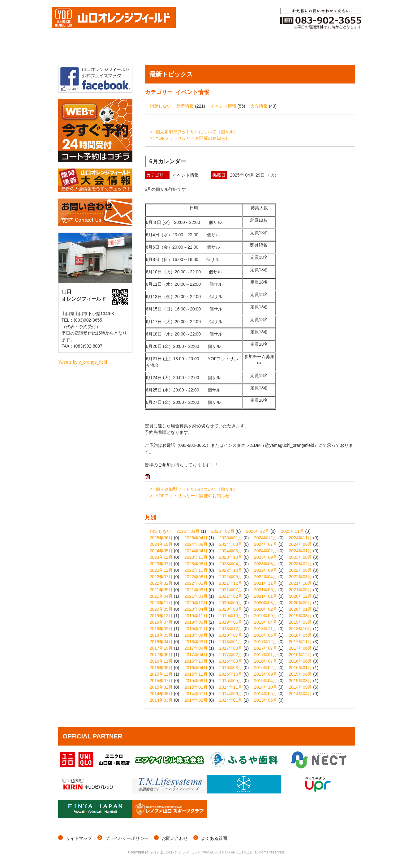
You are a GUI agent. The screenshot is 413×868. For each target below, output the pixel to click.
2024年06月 (301, 544)
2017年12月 (266, 642)
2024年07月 (266, 544)
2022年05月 (231, 577)
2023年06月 (196, 564)
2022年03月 (301, 577)
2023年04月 (231, 564)
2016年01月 (301, 668)
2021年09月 (161, 590)
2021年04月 (161, 596)
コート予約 (217, 50)
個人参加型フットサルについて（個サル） (197, 132)
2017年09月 (196, 648)
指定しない (161, 106)
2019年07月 (161, 622)
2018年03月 (196, 642)
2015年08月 (301, 674)
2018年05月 (301, 635)
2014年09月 (301, 687)
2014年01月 (231, 700)
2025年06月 (161, 538)
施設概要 (338, 50)
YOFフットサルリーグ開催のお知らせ (193, 138)
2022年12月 (161, 570)
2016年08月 (231, 661)
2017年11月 (301, 642)
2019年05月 (231, 622)
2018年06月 (266, 635)
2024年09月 (196, 544)
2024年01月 (301, 551)
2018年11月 (266, 629)
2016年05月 (161, 668)
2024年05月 (161, 551)
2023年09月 (266, 557)
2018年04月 (161, 642)
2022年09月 (266, 570)
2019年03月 (301, 622)
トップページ (74, 50)
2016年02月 (266, 668)
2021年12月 (231, 583)
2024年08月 (231, 544)
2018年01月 (231, 642)
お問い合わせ (175, 838)
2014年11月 (231, 687)
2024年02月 (266, 551)
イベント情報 (175, 50)
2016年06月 (301, 661)
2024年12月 (266, 538)
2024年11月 (301, 538)
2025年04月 (196, 538)
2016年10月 (196, 661)
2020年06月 (301, 603)
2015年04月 (266, 681)
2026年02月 (223, 531)
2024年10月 (161, 544)
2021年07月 (231, 590)
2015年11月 (196, 674)
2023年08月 (301, 557)
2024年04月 (196, 551)
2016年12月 (301, 655)
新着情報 (185, 106)
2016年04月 (196, 668)
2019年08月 (301, 616)
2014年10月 (266, 687)
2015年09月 (266, 674)
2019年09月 (266, 616)
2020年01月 (301, 609)
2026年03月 (188, 531)
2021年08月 (196, 590)
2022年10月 (231, 570)
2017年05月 (161, 655)
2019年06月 (196, 622)
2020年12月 (301, 596)
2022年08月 (301, 570)
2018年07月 (231, 635)
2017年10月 (161, 648)
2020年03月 (231, 609)
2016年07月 (266, 661)
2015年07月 (161, 681)
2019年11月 (196, 616)
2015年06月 (196, 681)
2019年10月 (231, 616)
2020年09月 (231, 603)
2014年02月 (196, 700)
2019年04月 (266, 622)
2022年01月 (196, 583)
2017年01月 (266, 655)
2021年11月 (266, 583)
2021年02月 (231, 596)
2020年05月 (161, 609)
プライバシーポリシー (127, 838)
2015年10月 (231, 674)
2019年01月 (196, 629)
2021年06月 (266, 590)
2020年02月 (266, 609)
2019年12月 (161, 616)
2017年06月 (301, 648)
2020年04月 (196, 609)
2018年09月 (161, 635)
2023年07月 (161, 564)
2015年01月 (196, 687)
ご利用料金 (301, 50)
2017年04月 (196, 655)
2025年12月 (258, 531)
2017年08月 (231, 648)
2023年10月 (231, 557)
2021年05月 (301, 590)
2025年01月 (231, 538)
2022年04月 (266, 577)
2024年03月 (231, 551)
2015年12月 (161, 674)
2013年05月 (266, 700)
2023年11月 (196, 557)
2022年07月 (161, 577)
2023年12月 (161, 557)
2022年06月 (196, 577)
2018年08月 (196, 635)
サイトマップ (79, 838)
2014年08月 (161, 694)
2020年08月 (266, 603)
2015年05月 (231, 681)
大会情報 (106, 50)
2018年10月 (301, 629)
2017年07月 (266, 648)
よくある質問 (214, 838)
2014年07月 (196, 694)
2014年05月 (266, 694)
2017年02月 (231, 655)
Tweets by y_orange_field (83, 362)
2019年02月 (161, 629)
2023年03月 (266, 564)
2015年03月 (301, 681)
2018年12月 (231, 629)
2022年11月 (196, 570)
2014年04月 (301, 694)
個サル (139, 50)
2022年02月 (161, 583)
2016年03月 (231, 668)
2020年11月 (161, 603)
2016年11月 (161, 661)
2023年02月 (301, 564)
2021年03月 (196, 596)
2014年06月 (231, 694)
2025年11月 (293, 531)
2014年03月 (161, 700)
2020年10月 (196, 603)
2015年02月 (161, 687)
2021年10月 (301, 583)
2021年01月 (266, 596)
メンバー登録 (259, 50)
